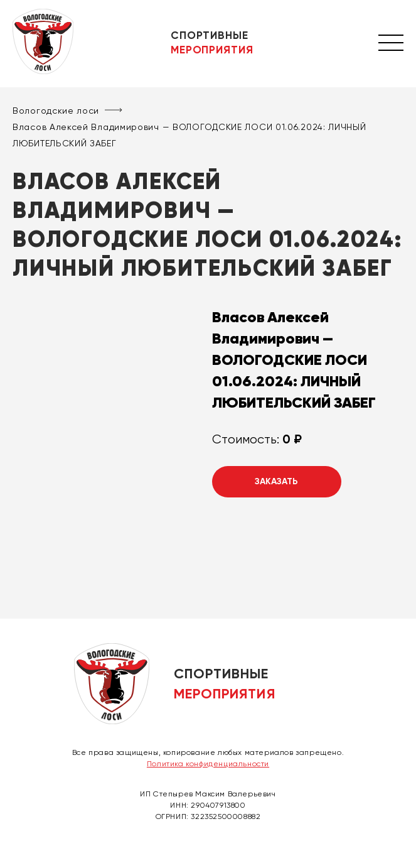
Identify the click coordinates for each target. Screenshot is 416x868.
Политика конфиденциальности (208, 764)
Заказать (276, 481)
